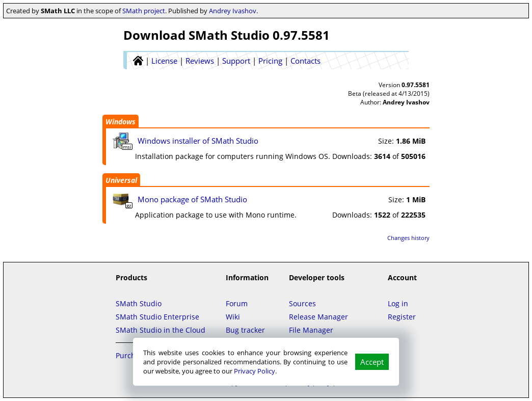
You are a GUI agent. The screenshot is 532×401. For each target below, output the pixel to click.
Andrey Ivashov (233, 11)
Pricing (270, 61)
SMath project (144, 11)
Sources (302, 303)
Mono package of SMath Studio (192, 199)
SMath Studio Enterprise (157, 317)
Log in (398, 303)
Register (402, 317)
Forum (237, 303)
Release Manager (318, 317)
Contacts (305, 61)
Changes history (408, 238)
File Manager (311, 330)
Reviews (200, 61)
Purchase (131, 355)
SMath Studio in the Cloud (161, 330)
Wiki (233, 317)
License (164, 61)
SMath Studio (139, 303)
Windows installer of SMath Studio (198, 141)
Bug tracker (245, 330)
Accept (372, 362)
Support (236, 61)
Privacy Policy (255, 371)
